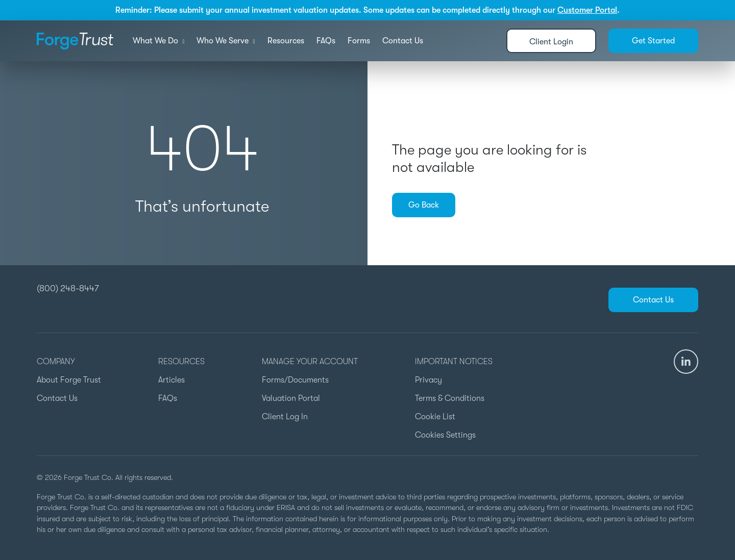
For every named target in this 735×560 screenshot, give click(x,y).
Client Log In (285, 417)
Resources (286, 41)
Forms (359, 41)
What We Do (158, 41)
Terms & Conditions (450, 398)
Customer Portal (587, 10)
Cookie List (435, 417)
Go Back (424, 205)
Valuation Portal (291, 398)
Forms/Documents (295, 380)
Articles (171, 380)
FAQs (326, 41)
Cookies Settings (445, 435)
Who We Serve (226, 41)
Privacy (428, 380)
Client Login (551, 42)
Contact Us (403, 41)
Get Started (653, 41)
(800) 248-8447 (68, 288)
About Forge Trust (69, 380)
